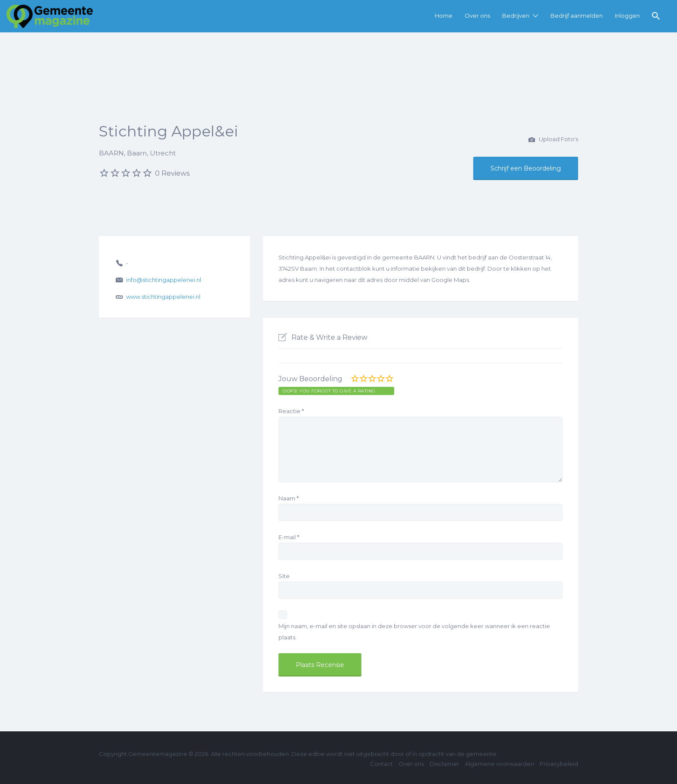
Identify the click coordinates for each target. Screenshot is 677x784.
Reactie (291, 411)
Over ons (477, 16)
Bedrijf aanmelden (577, 16)
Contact (381, 764)
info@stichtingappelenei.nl (164, 280)
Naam (289, 498)
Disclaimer (444, 764)
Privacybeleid (559, 764)
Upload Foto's (553, 140)
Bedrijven (516, 16)
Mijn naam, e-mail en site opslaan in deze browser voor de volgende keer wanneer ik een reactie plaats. (414, 632)
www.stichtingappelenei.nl (163, 297)
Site (284, 576)
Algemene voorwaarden (500, 764)
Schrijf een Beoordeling (526, 168)
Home (444, 16)
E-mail (289, 537)
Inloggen (627, 16)
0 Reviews (172, 173)
